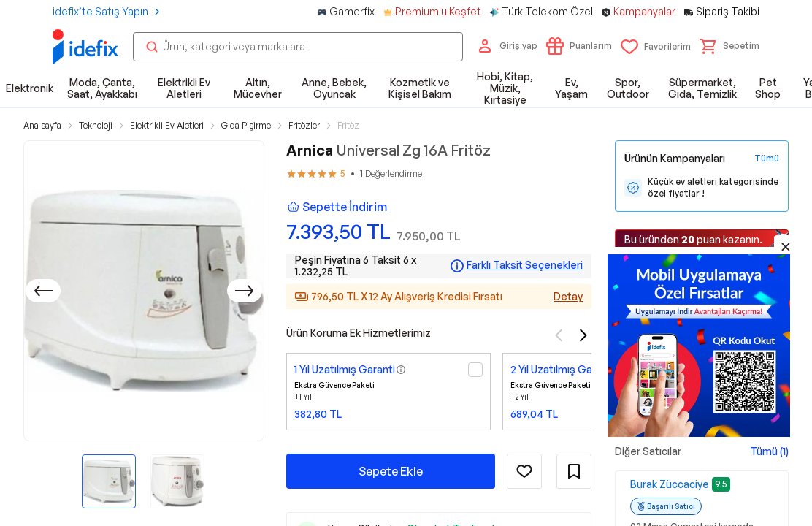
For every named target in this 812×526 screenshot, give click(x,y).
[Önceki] (43, 291)
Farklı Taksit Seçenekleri (525, 265)
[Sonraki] (245, 291)
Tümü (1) (769, 451)
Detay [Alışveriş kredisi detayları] (568, 296)
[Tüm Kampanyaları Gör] (767, 159)
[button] (729, 46)
